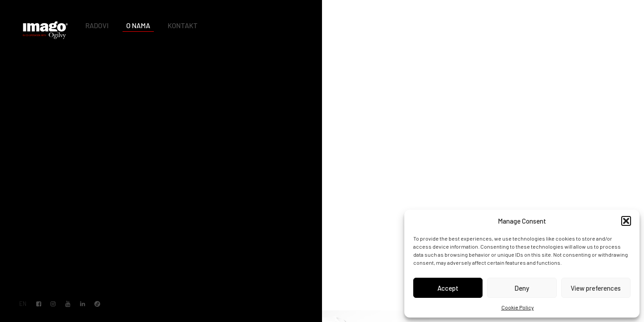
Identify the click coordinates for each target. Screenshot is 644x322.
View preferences (596, 288)
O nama (138, 25)
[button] (626, 221)
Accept (448, 288)
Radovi (97, 25)
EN (23, 304)
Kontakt (183, 25)
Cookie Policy (518, 307)
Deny (522, 288)
